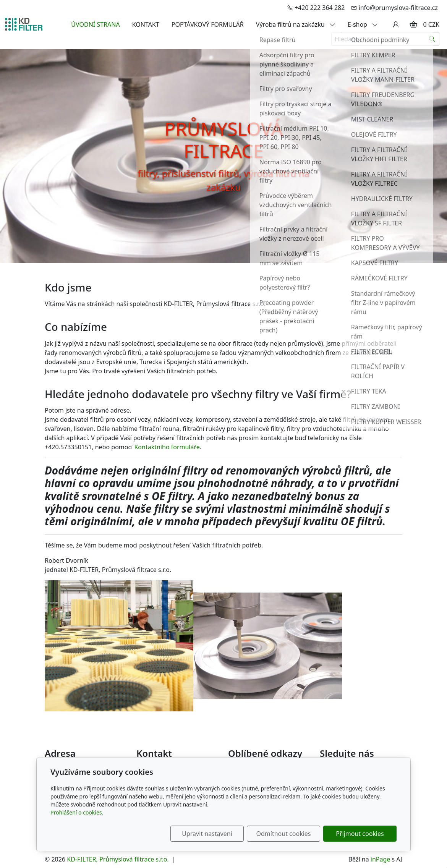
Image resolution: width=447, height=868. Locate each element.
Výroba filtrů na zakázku (296, 24)
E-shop (363, 24)
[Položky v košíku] (413, 24)
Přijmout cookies (360, 834)
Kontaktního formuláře (167, 447)
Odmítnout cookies (284, 834)
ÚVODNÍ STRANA (95, 24)
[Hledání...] (378, 39)
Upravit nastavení (207, 834)
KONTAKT (146, 24)
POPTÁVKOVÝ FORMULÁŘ (208, 24)
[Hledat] (432, 39)
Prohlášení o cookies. (77, 812)
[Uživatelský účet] (396, 24)
